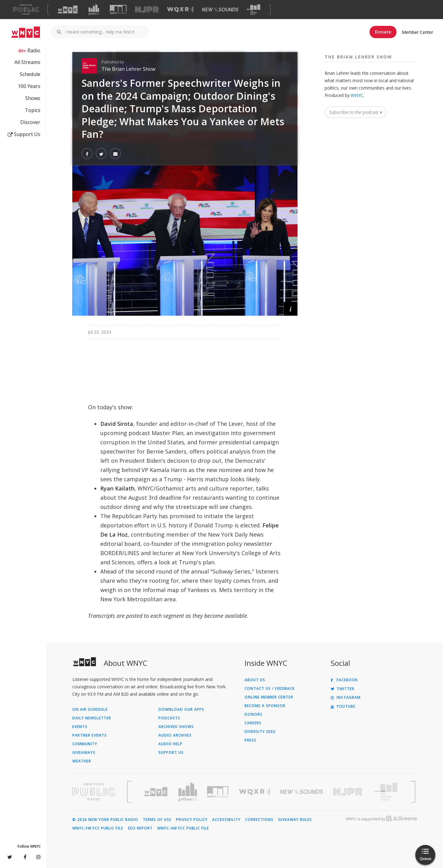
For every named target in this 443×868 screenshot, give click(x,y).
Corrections (259, 820)
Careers (253, 723)
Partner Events (90, 735)
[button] (291, 309)
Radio (34, 50)
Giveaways (84, 753)
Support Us (24, 134)
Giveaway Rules (295, 820)
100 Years (29, 86)
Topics (33, 110)
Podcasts (169, 718)
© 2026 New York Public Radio (105, 820)
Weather (82, 761)
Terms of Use (157, 820)
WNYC (357, 95)
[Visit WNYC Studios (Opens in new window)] (118, 9)
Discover (30, 122)
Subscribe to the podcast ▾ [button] (356, 112)
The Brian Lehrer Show (128, 69)
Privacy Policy (192, 820)
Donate (383, 32)
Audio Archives (175, 735)
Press (251, 740)
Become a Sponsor (265, 706)
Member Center (417, 32)
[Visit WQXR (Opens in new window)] (180, 10)
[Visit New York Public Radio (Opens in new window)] (94, 792)
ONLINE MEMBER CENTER (269, 697)
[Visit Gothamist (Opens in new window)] (94, 10)
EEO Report (140, 828)
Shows (33, 98)
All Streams (27, 62)
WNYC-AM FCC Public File (183, 828)
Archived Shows (176, 727)
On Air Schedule (90, 710)
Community (85, 744)
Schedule (30, 74)
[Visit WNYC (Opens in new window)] (68, 10)
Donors (253, 714)
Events (80, 727)
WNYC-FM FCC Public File (98, 828)
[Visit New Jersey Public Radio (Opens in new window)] (349, 792)
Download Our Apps (181, 710)
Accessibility (226, 820)
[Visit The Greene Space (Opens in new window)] (253, 10)
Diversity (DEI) (260, 732)
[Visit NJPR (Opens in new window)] (147, 10)
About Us (255, 680)
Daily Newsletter (92, 718)
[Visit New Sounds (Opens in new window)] (220, 10)
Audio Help (170, 744)
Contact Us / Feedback (270, 689)
